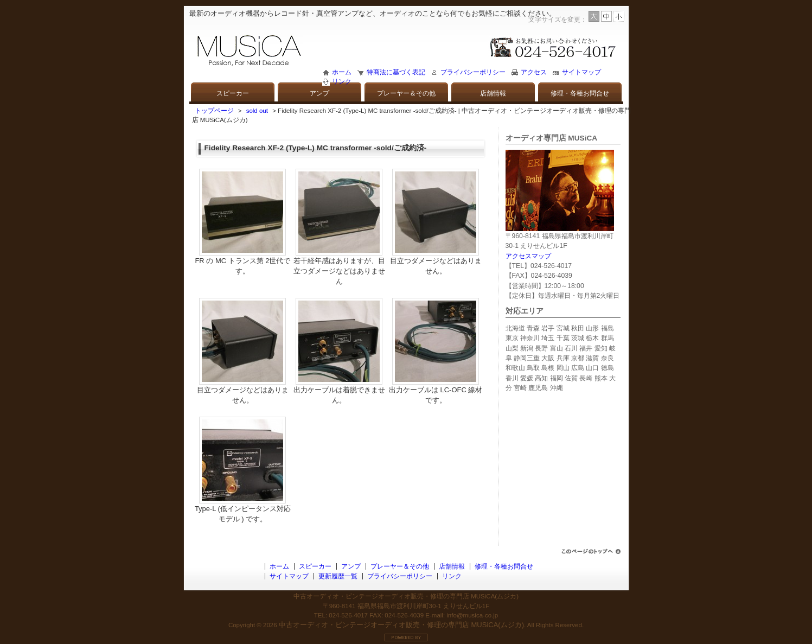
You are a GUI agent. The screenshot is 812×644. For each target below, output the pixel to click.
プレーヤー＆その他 (406, 93)
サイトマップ (581, 72)
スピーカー (233, 93)
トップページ (214, 111)
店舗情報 (493, 93)
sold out (257, 111)
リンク (342, 81)
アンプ (319, 93)
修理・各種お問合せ (580, 93)
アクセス (534, 72)
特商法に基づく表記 (396, 72)
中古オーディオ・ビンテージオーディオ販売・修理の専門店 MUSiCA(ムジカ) (401, 625)
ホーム (342, 72)
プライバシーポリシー (473, 72)
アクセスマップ (528, 256)
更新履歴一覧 (338, 576)
